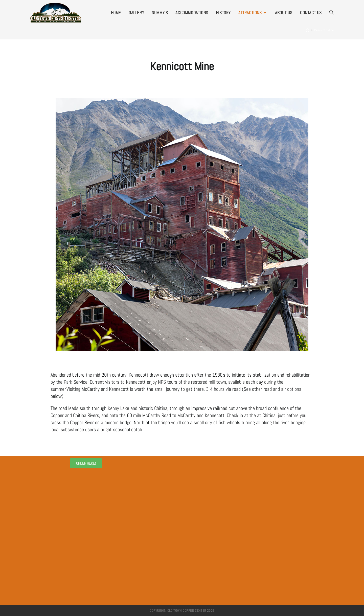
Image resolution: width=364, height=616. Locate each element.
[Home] (308, 30)
